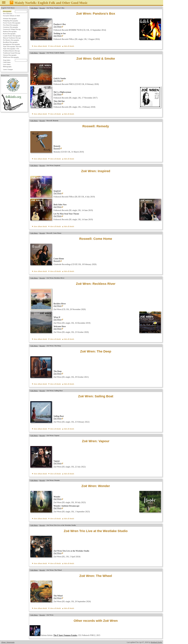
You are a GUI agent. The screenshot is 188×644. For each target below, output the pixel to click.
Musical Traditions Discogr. (12, 38)
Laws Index (7, 64)
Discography (7, 11)
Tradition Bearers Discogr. (12, 51)
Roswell (57, 148)
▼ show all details (55, 46)
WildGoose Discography (11, 57)
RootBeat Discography (10, 42)
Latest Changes (8, 69)
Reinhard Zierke (156, 642)
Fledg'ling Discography (11, 21)
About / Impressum (8, 642)
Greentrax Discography (11, 27)
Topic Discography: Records (12, 46)
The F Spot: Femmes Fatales (65, 635)
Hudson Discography (10, 31)
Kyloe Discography (9, 34)
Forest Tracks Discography (12, 23)
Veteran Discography (10, 55)
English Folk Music (8, 8)
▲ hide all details (68, 46)
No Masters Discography (11, 40)
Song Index (7, 60)
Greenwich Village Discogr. (12, 29)
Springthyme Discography (11, 44)
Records (42, 8)
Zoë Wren (57, 27)
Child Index (7, 62)
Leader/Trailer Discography (12, 36)
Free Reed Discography (11, 25)
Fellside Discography (10, 18)
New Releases (8, 13)
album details (42, 46)
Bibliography (7, 67)
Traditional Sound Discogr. (12, 53)
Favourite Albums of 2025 (11, 16)
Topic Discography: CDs (11, 49)
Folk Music (34, 8)
